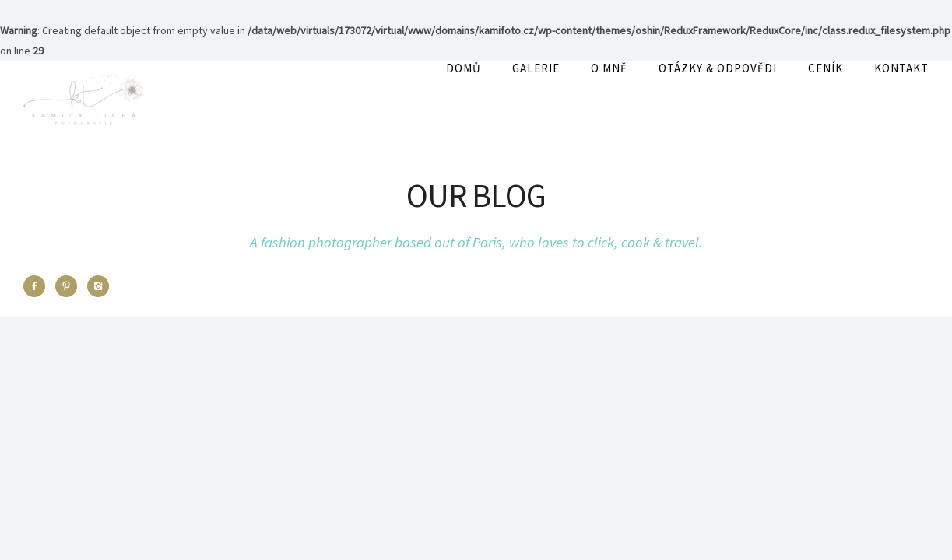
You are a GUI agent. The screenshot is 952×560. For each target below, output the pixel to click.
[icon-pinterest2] (70, 286)
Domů (464, 68)
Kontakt (901, 68)
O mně (609, 68)
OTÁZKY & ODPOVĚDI (718, 68)
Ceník (826, 68)
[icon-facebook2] (38, 286)
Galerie (536, 68)
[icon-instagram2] (98, 286)
